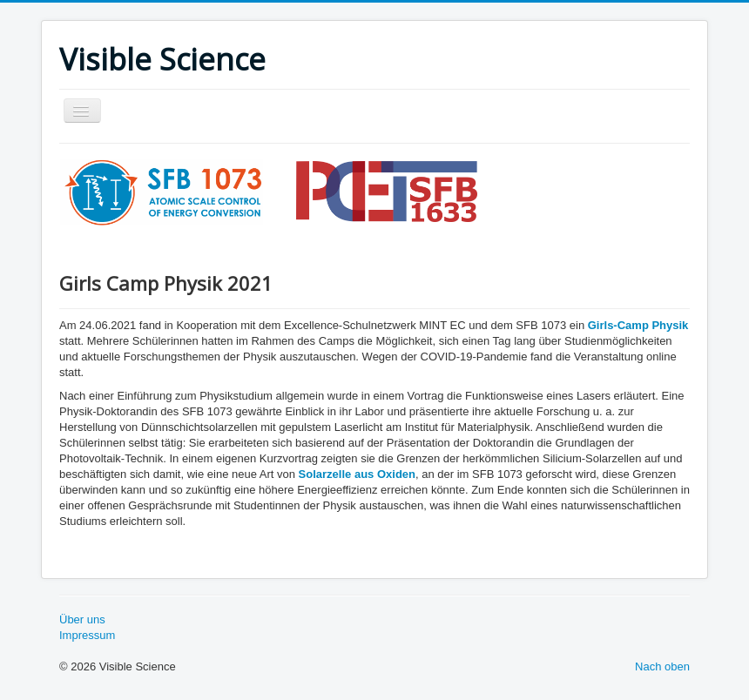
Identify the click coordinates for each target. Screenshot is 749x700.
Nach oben (662, 666)
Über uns (82, 619)
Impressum (87, 635)
